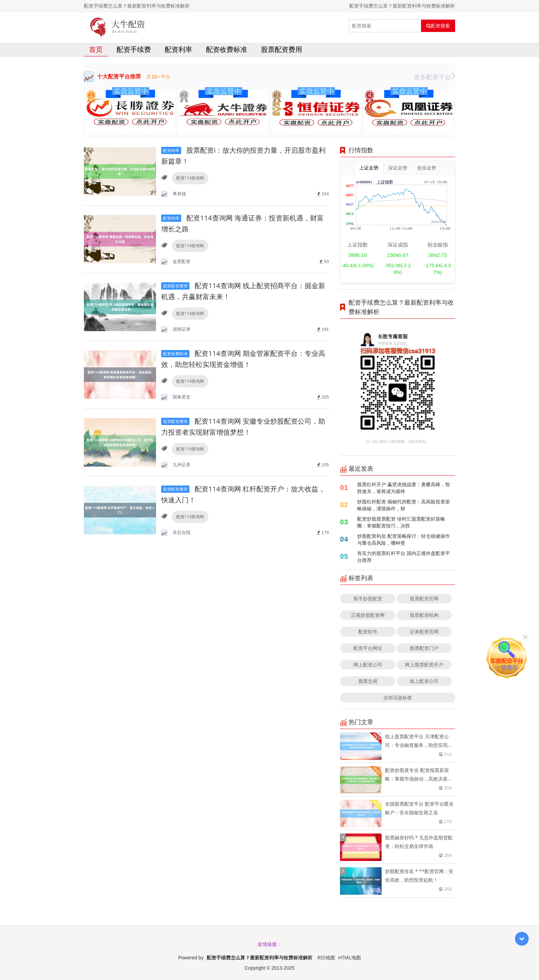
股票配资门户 (424, 648)
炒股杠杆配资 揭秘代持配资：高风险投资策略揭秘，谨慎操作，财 (404, 505)
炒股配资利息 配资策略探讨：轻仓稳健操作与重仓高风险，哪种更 (404, 539)
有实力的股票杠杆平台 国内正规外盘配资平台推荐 (404, 557)
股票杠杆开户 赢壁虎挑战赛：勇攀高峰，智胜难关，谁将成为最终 (404, 488)
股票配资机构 (424, 615)
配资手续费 (134, 49)
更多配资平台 (434, 77)
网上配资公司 (368, 665)
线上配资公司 (424, 681)
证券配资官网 (424, 631)
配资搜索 (438, 26)
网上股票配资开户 (424, 665)
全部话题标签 (398, 698)
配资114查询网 (190, 178)
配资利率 (178, 49)
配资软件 (368, 631)
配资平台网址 (368, 648)
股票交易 (368, 681)
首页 (96, 49)
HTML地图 (350, 957)
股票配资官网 (424, 598)
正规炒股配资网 (368, 615)
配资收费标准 (227, 49)
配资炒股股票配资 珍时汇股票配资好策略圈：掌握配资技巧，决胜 (401, 522)
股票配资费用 (282, 49)
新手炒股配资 (368, 598)
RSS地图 (326, 957)
